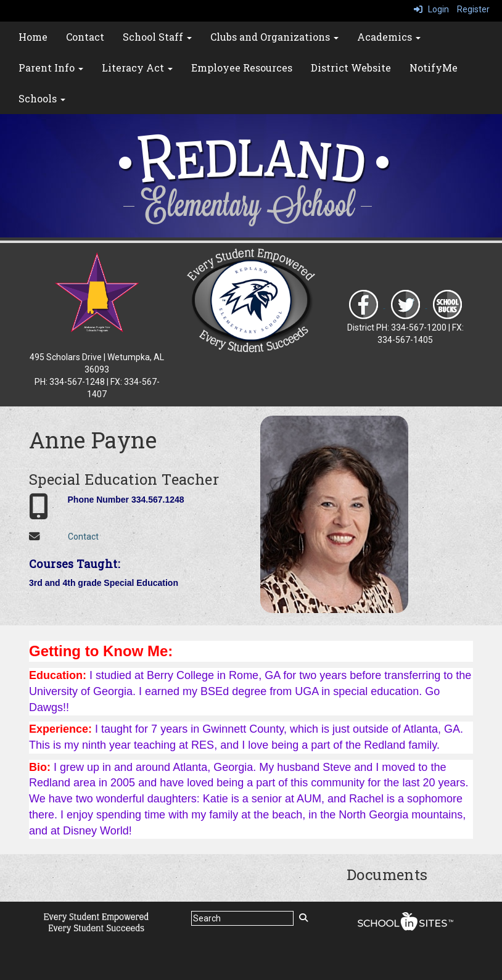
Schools (42, 98)
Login (431, 9)
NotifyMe (434, 68)
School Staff (157, 37)
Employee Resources (242, 68)
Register (473, 9)
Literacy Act (137, 68)
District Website (351, 68)
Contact (85, 37)
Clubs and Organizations (274, 37)
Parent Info (51, 68)
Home (33, 37)
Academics (389, 37)
